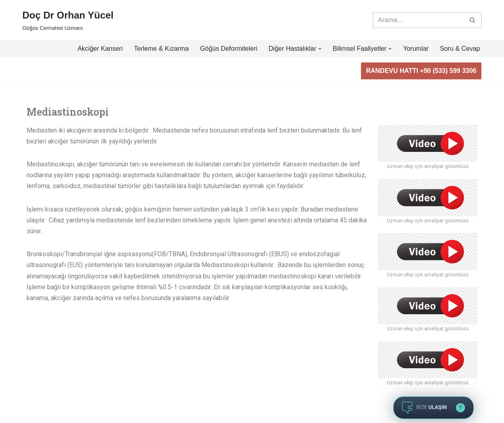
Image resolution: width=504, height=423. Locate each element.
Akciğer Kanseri (100, 49)
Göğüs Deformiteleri (229, 49)
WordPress (59, 402)
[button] (320, 49)
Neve (30, 402)
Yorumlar (416, 49)
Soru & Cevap (460, 49)
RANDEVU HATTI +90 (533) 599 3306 (421, 71)
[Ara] (418, 20)
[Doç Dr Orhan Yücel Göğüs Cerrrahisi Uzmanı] (68, 20)
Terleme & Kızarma (161, 49)
